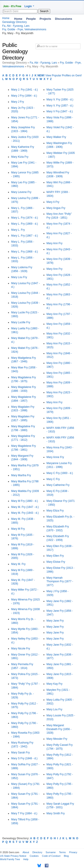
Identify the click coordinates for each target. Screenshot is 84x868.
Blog (66, 856)
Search (44, 11)
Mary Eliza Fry (55, 511)
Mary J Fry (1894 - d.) (24, 96)
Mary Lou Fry (19, 277)
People (31, 19)
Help (26, 859)
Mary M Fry (18, 529)
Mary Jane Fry (55, 621)
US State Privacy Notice (13, 856)
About (26, 852)
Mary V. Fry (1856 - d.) (60, 100)
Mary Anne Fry (55, 457)
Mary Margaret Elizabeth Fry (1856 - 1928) (59, 729)
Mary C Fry (53, 479)
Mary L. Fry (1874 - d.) (25, 218)
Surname (51, 852)
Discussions (64, 19)
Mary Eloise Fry (56, 562)
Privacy (73, 852)
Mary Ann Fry (55, 243)
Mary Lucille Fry (21, 322)
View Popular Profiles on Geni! (60, 75)
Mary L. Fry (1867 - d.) (25, 236)
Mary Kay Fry (55, 684)
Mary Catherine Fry (58, 485)
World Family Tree (10, 859)
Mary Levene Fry (21, 192)
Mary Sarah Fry (20, 753)
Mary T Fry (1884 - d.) (24, 813)
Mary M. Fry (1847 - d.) (25, 507)
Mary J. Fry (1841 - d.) (25, 90)
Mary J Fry (18, 102)
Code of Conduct (51, 856)
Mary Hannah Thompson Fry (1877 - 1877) (60, 582)
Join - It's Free (12, 6)
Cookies (34, 856)
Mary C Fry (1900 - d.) (60, 473)
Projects (45, 19)
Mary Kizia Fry (20, 157)
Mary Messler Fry (57, 739)
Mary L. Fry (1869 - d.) (25, 224)
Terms (62, 852)
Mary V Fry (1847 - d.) (60, 111)
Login (28, 6)
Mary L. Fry (18, 230)
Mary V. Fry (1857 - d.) (60, 106)
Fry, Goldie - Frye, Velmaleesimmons (24, 29)
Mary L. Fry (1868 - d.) (25, 252)
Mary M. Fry (18, 564)
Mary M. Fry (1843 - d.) (25, 513)
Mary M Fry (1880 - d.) (25, 501)
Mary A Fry (53, 202)
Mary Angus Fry (56, 208)
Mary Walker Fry (56, 137)
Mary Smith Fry (56, 813)
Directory (37, 852)
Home (18, 19)
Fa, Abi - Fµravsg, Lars (43, 63)
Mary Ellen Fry (55, 556)
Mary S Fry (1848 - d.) (24, 758)
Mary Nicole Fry (21, 649)
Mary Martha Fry (21, 475)
